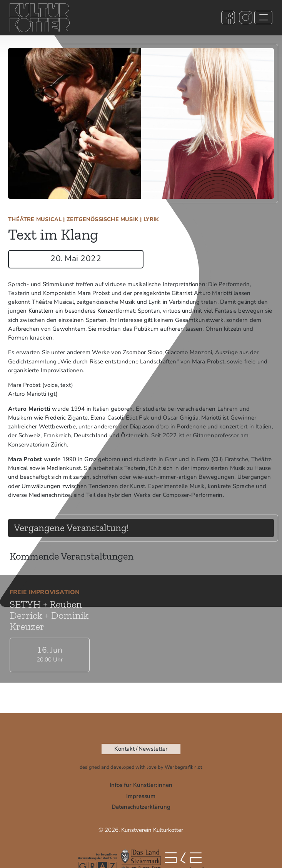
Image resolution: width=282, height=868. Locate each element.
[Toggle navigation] (263, 18)
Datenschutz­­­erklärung (141, 807)
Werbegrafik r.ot (184, 767)
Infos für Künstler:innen (141, 785)
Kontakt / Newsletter (141, 749)
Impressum (141, 796)
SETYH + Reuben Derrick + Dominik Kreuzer (49, 611)
